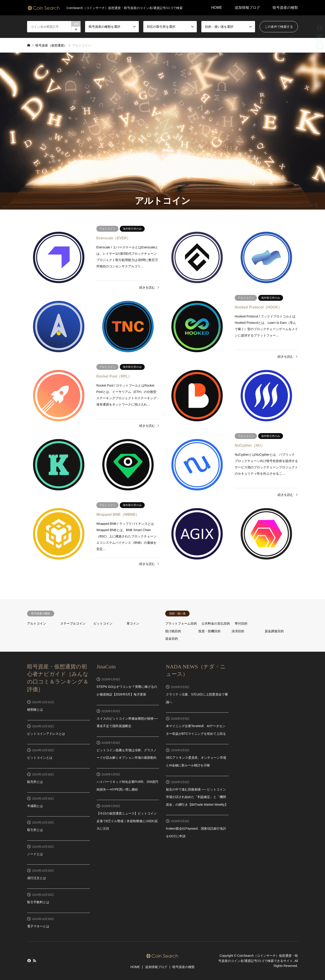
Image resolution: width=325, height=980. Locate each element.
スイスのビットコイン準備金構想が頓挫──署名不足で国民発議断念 (127, 722)
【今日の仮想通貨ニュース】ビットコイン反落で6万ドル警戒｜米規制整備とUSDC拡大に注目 (127, 821)
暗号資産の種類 (285, 8)
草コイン (133, 623)
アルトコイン (37, 623)
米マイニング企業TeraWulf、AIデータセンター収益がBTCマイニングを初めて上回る (196, 730)
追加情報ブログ (247, 8)
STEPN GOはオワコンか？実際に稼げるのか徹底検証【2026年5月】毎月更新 (127, 691)
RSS (35, 961)
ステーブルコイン (73, 623)
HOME (217, 8)
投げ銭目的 (173, 631)
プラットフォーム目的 (181, 623)
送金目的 (172, 639)
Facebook (29, 961)
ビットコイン (103, 623)
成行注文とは (37, 878)
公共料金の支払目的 (216, 623)
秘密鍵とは (35, 709)
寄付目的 (241, 623)
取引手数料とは (38, 902)
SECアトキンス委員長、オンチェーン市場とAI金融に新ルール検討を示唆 (196, 761)
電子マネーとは (38, 926)
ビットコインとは (40, 758)
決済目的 (238, 631)
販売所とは (35, 782)
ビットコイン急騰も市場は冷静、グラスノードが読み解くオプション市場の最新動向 (127, 754)
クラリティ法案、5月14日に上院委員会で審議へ (197, 698)
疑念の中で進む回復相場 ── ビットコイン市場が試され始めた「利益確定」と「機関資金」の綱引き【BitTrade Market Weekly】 (197, 797)
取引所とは (35, 830)
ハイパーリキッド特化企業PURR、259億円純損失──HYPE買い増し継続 (127, 786)
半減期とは (35, 806)
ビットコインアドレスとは (46, 734)
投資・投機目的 (209, 631)
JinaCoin (106, 667)
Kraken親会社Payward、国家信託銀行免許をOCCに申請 (196, 832)
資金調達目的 (274, 631)
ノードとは (35, 854)
